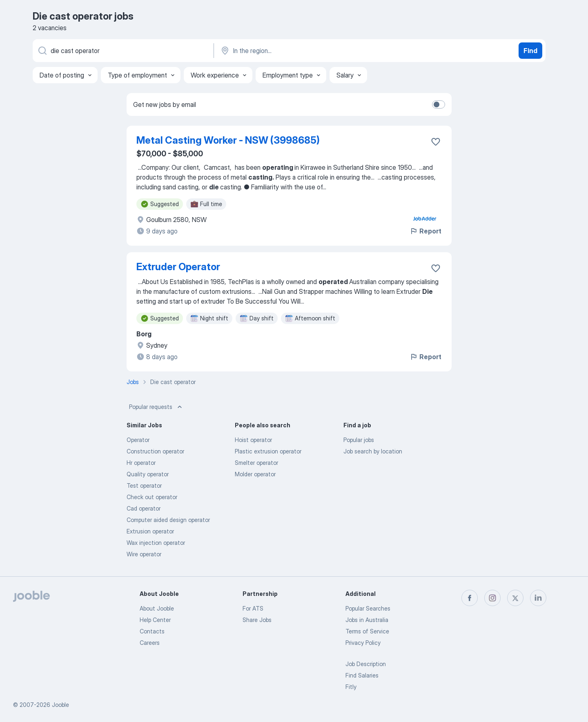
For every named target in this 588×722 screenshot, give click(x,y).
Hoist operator (253, 440)
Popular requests (156, 407)
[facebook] (470, 598)
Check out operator (152, 497)
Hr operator (141, 463)
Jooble (60, 705)
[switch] (439, 104)
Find (530, 51)
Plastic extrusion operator (268, 451)
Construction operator (155, 451)
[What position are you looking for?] (122, 51)
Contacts (152, 631)
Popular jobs (359, 440)
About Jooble (157, 608)
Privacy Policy (363, 643)
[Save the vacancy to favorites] (436, 142)
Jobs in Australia (367, 620)
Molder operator (255, 474)
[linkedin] (538, 598)
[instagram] (492, 598)
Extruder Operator (178, 267)
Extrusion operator (150, 531)
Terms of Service (367, 631)
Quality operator (148, 474)
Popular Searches (368, 608)
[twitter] (515, 598)
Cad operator (144, 508)
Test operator (144, 485)
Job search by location (373, 451)
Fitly (351, 687)
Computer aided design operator (168, 520)
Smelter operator (256, 463)
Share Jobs (257, 620)
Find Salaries (362, 675)
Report (425, 231)
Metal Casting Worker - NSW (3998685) (228, 140)
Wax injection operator (156, 543)
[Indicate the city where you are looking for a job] (305, 51)
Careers (150, 643)
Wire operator (144, 554)
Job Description (366, 664)
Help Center (155, 620)
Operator (138, 440)
